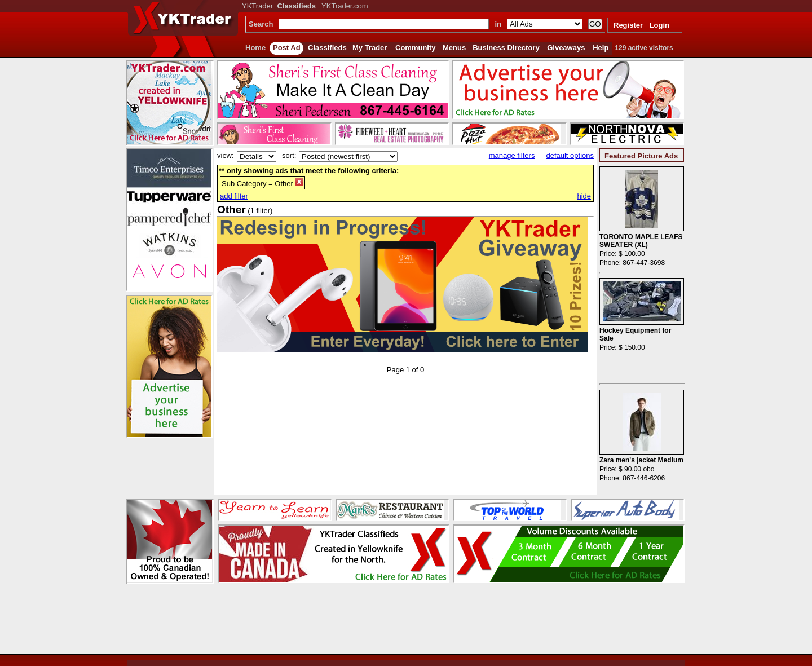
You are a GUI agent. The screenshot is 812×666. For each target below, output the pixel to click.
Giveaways (566, 48)
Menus (454, 48)
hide (584, 196)
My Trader (370, 48)
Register (628, 25)
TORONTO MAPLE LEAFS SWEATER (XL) (641, 241)
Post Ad (287, 48)
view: (226, 155)
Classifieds (327, 48)
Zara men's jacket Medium (641, 460)
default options (570, 155)
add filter (234, 196)
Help (601, 48)
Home (255, 48)
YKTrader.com (345, 6)
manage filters (512, 155)
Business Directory (506, 48)
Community (416, 48)
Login (659, 25)
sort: (289, 155)
